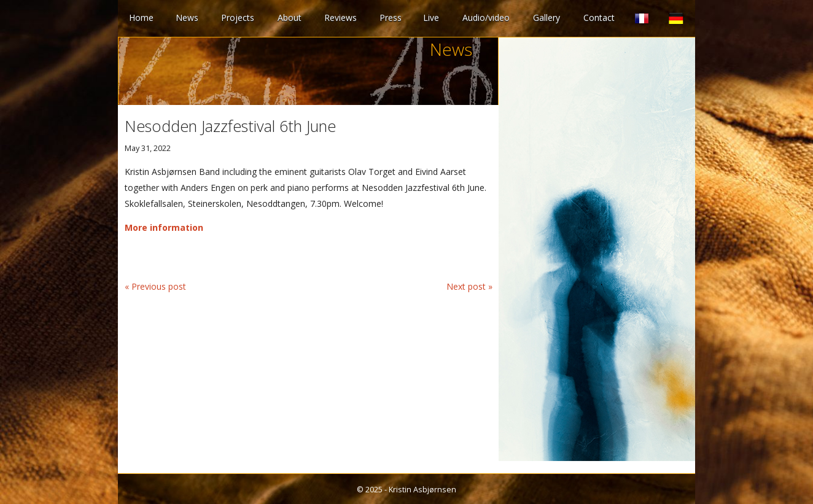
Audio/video (486, 17)
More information (164, 227)
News (187, 17)
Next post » (469, 286)
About (290, 17)
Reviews (340, 17)
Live (431, 17)
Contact (599, 17)
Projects (238, 17)
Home (141, 17)
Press (391, 17)
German (676, 18)
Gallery (547, 17)
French (642, 18)
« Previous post (155, 286)
